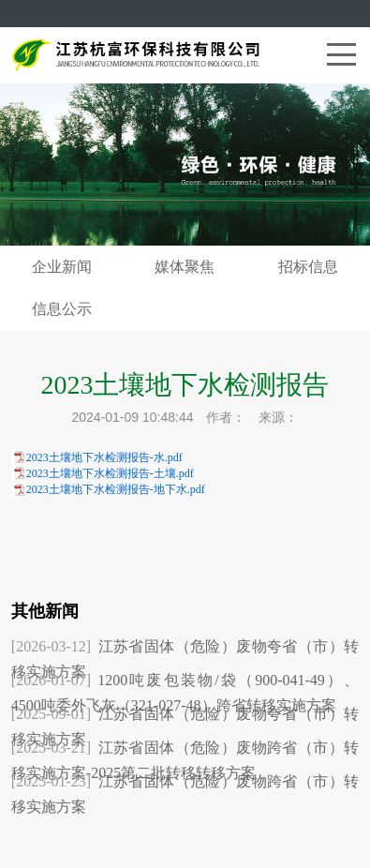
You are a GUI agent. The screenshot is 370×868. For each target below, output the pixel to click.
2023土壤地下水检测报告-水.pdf (104, 457)
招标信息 (308, 267)
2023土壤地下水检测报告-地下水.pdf (116, 489)
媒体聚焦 (185, 267)
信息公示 (62, 309)
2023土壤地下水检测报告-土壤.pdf (110, 473)
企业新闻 (62, 267)
